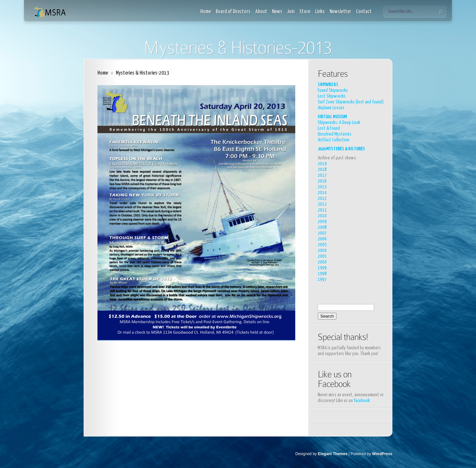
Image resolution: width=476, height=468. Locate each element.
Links (320, 12)
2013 (322, 198)
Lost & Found (329, 128)
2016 (322, 181)
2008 (322, 227)
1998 (322, 274)
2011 (322, 210)
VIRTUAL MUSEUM (332, 117)
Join (291, 12)
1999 (322, 268)
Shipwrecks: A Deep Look (339, 123)
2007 (322, 233)
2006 (322, 239)
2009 (322, 222)
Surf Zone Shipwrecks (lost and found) (351, 102)
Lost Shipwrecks (332, 96)
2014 (322, 193)
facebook (362, 401)
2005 (322, 245)
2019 (322, 164)
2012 (322, 204)
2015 (322, 187)
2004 (322, 251)
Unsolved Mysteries (335, 134)
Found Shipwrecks (333, 90)
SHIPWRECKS (328, 85)
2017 (322, 175)
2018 (322, 170)
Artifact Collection (334, 140)
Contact (364, 12)
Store (305, 12)
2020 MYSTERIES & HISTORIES (341, 149)
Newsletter (340, 12)
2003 (322, 256)
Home (206, 12)
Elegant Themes (333, 454)
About (261, 12)
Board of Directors (233, 12)
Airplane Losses (331, 108)
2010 (322, 216)
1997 (322, 279)
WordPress (382, 454)
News (277, 12)
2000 (322, 262)
